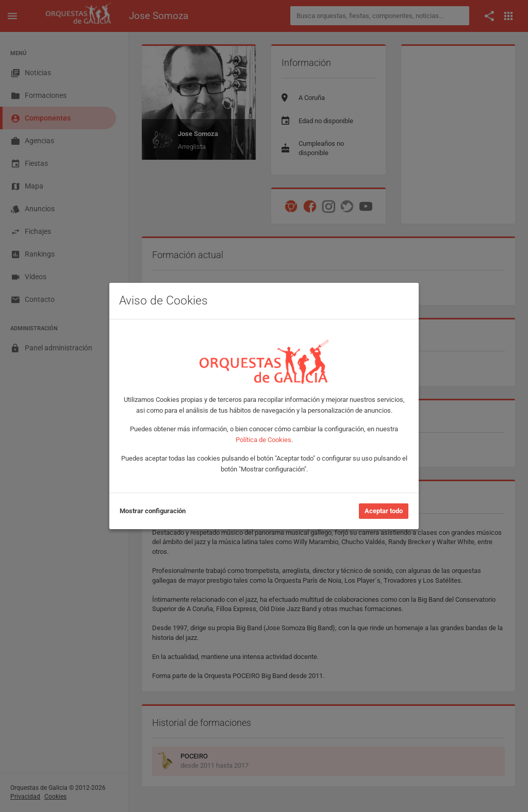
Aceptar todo (384, 511)
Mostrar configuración (153, 511)
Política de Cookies (263, 440)
